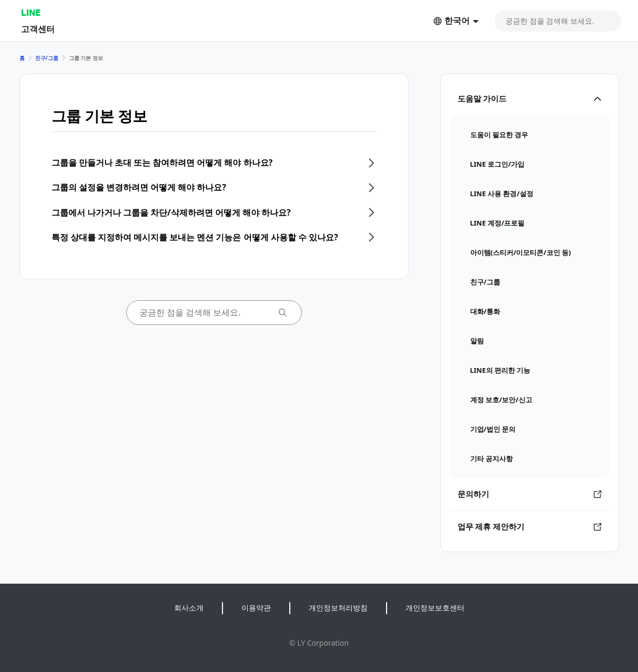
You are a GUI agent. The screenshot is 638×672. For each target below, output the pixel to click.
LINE (31, 12)
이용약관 (256, 608)
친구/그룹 (47, 58)
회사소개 (189, 608)
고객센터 (38, 29)
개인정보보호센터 (435, 608)
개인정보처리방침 (338, 608)
